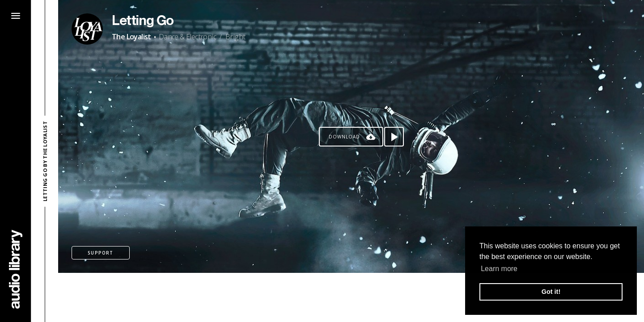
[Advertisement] (351, 297)
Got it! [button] (551, 292)
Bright (235, 37)
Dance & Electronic (187, 37)
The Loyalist (131, 37)
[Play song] (394, 137)
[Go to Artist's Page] (87, 29)
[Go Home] (16, 269)
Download (344, 137)
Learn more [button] (499, 269)
